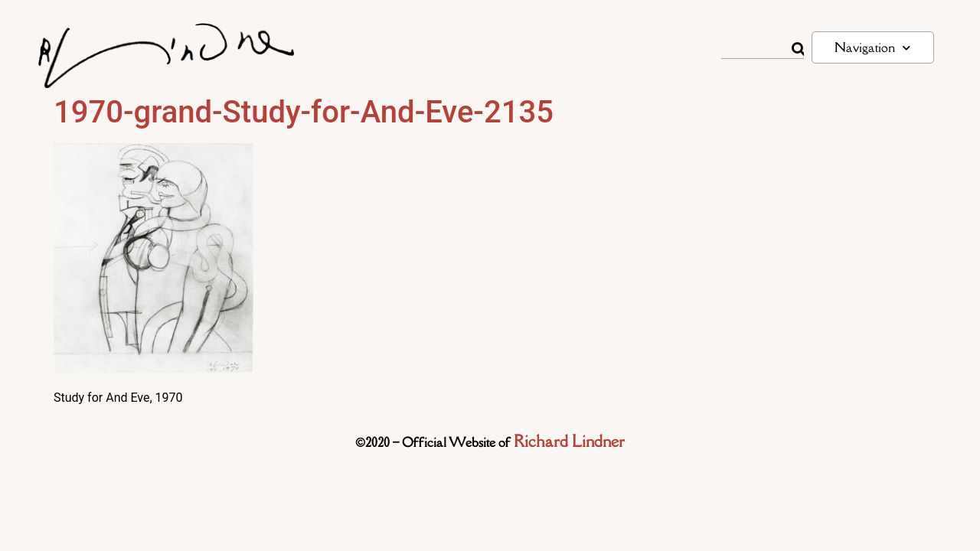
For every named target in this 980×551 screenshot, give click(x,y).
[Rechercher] (797, 49)
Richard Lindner (569, 441)
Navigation (872, 48)
